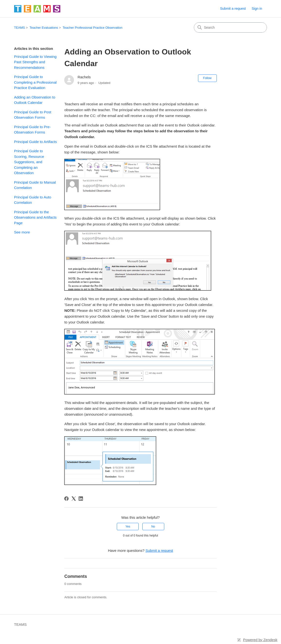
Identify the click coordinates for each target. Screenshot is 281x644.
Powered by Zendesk (260, 640)
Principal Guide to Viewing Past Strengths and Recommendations (35, 62)
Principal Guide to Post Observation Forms (33, 115)
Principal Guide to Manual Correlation (35, 185)
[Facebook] (66, 499)
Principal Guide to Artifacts (36, 142)
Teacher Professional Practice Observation (93, 28)
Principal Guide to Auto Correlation (33, 200)
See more (22, 232)
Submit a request (233, 9)
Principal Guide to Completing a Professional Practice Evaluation (35, 82)
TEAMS (20, 28)
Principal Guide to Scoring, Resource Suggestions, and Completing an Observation (29, 162)
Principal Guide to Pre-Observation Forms (32, 130)
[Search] (230, 27)
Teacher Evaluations (44, 28)
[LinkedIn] (81, 499)
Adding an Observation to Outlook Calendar (35, 100)
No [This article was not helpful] (153, 527)
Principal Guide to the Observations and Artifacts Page (35, 217)
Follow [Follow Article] (207, 78)
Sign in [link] (257, 9)
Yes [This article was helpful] (128, 527)
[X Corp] (74, 499)
